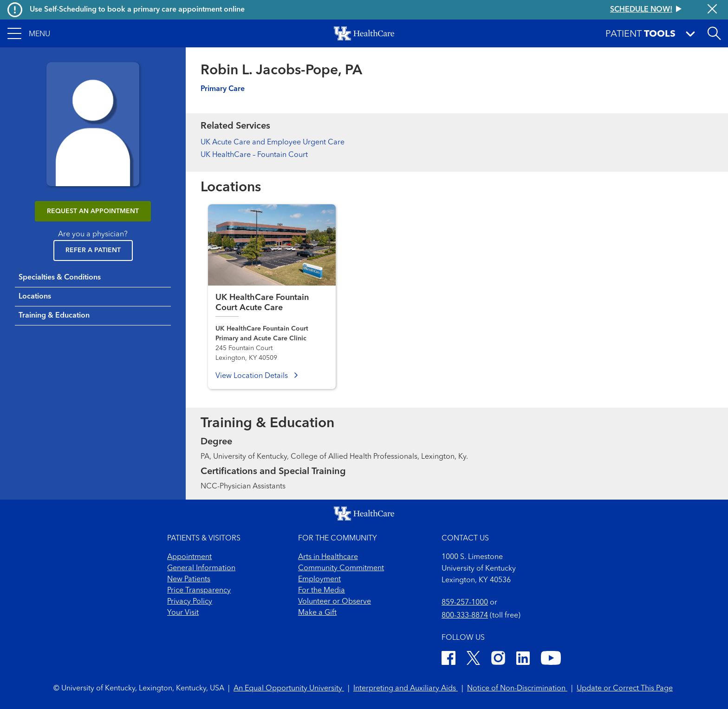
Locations (35, 297)
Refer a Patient (93, 250)
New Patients (189, 579)
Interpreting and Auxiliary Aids (406, 689)
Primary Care (223, 89)
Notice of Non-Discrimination (517, 689)
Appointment (189, 557)
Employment (319, 579)
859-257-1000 (465, 603)
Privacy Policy (190, 602)
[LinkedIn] (523, 660)
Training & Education (54, 316)
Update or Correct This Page (625, 689)
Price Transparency (199, 591)
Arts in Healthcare (328, 557)
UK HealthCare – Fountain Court (254, 155)
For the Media (322, 591)
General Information (201, 568)
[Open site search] (714, 33)
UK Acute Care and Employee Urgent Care (273, 143)
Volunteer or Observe (335, 602)
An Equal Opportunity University (289, 689)
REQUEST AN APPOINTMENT (93, 211)
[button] (29, 33)
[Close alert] (712, 10)
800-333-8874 (465, 616)
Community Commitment (341, 568)
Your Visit (183, 613)
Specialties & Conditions (60, 278)
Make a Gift (317, 613)
